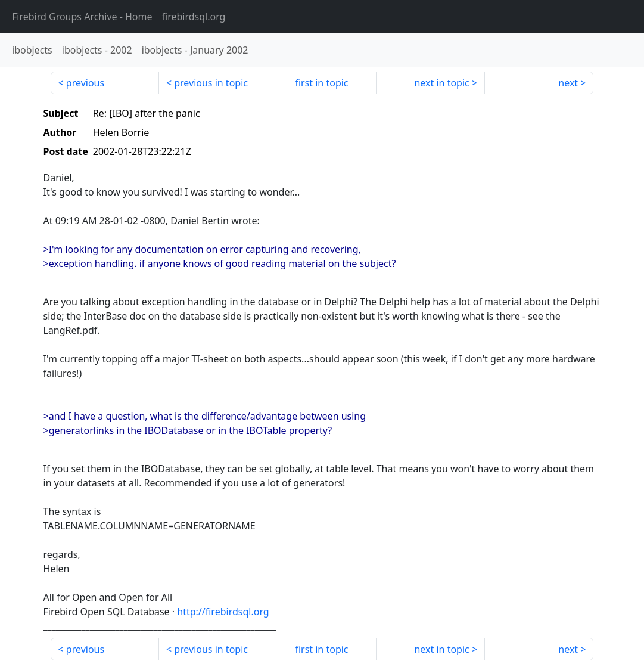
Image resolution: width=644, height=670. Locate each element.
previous (85, 83)
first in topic (321, 83)
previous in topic (211, 83)
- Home (82, 17)
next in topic (441, 83)
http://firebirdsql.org (223, 612)
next (568, 83)
